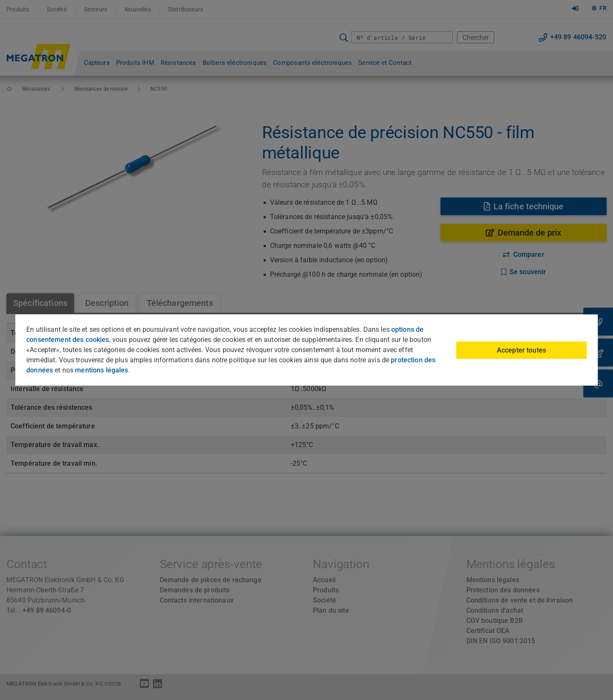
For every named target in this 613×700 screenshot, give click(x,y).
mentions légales (102, 370)
